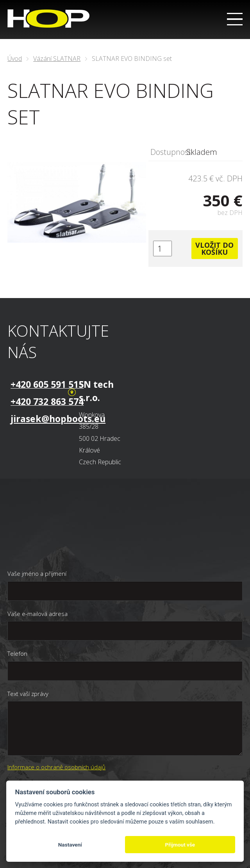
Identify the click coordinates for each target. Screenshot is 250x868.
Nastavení (70, 845)
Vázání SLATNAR (57, 59)
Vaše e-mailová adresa (37, 614)
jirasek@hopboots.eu (58, 419)
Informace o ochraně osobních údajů (56, 767)
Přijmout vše (180, 845)
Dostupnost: (168, 152)
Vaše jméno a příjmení (37, 573)
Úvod (15, 59)
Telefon (17, 653)
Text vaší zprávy (28, 694)
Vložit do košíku (214, 249)
